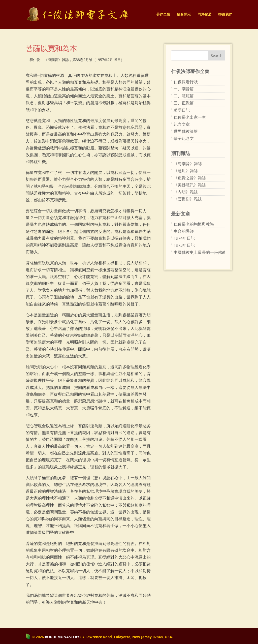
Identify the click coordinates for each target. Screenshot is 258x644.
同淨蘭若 (205, 15)
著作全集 (163, 15)
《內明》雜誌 (186, 192)
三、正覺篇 (184, 103)
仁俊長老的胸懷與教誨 (194, 224)
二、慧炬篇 (184, 96)
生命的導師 (184, 231)
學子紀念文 (184, 138)
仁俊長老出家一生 (190, 117)
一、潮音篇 (184, 89)
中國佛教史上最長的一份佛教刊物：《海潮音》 (199, 252)
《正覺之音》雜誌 (190, 178)
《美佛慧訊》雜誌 (190, 185)
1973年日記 (184, 245)
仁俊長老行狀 (186, 82)
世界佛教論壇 (186, 131)
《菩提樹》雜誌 (188, 199)
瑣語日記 (182, 110)
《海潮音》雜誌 (188, 164)
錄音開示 (184, 15)
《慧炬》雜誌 (186, 171)
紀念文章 (182, 124)
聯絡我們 (225, 15)
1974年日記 (184, 238)
